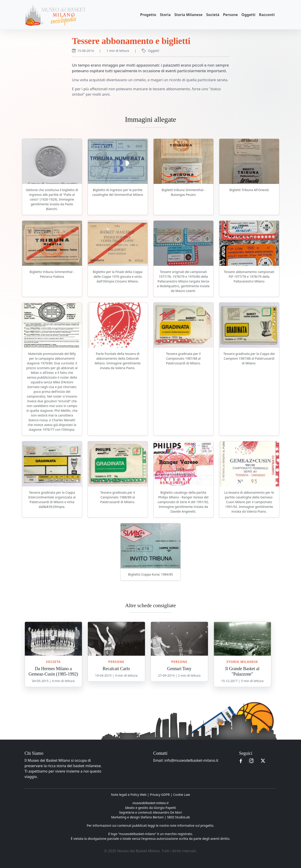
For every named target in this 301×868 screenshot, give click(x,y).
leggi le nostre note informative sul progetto (181, 825)
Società (213, 15)
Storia (165, 15)
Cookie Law (182, 795)
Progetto (148, 15)
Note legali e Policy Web (129, 795)
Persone (231, 15)
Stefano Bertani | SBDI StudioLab (165, 817)
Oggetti (248, 15)
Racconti (267, 15)
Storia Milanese (188, 15)
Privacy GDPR (160, 795)
